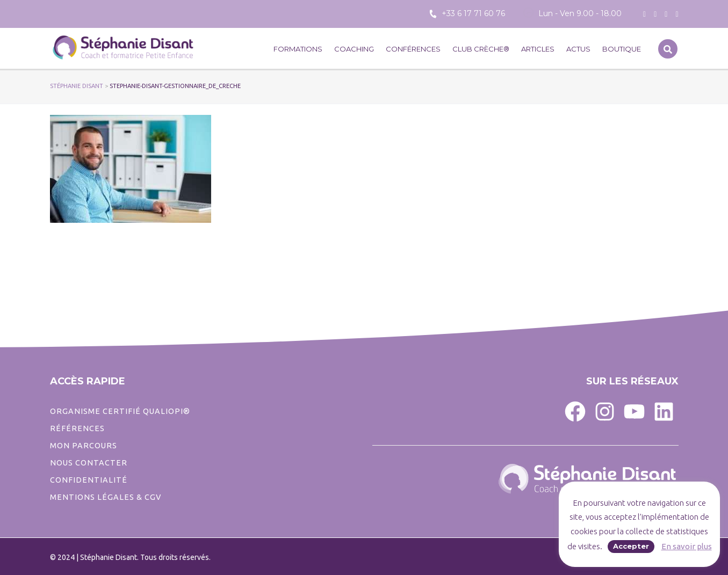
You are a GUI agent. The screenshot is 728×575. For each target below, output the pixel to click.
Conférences (413, 49)
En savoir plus (687, 546)
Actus (578, 49)
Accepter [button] (631, 546)
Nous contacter (89, 463)
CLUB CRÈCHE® (481, 49)
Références (77, 428)
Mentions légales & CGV (106, 497)
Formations (298, 49)
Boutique (622, 49)
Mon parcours (84, 446)
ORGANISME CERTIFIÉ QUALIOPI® (120, 411)
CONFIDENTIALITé (89, 480)
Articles (538, 49)
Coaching (354, 49)
